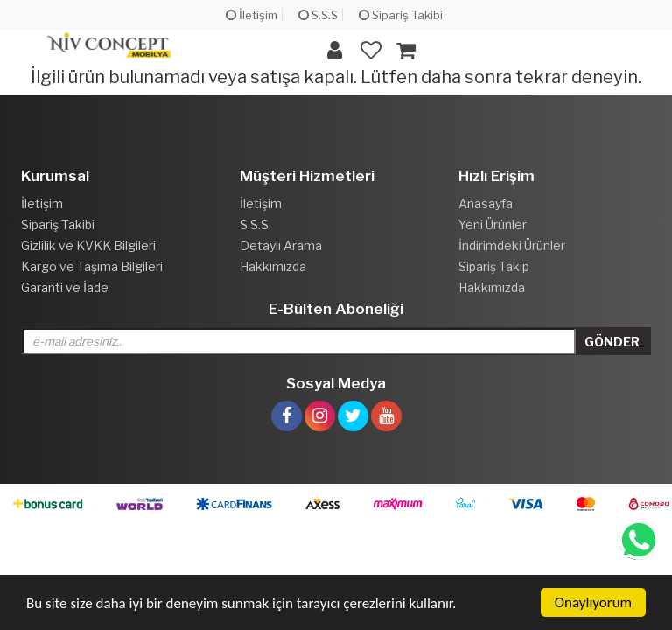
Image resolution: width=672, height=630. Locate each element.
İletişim (252, 15)
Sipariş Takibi (401, 15)
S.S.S (318, 15)
